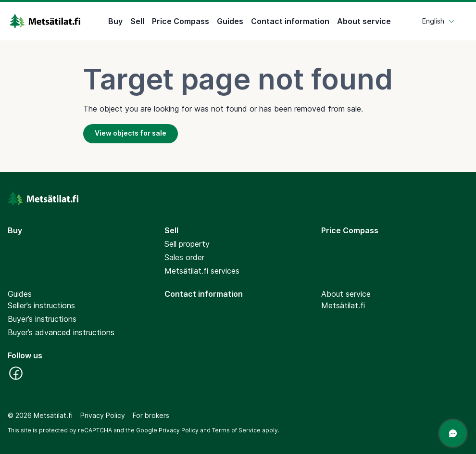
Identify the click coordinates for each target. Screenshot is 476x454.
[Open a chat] (453, 433)
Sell (137, 21)
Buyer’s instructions (42, 319)
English (438, 21)
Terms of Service (236, 430)
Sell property (187, 244)
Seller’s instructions (41, 305)
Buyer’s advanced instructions (61, 332)
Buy (115, 21)
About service (364, 21)
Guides (230, 21)
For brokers (151, 415)
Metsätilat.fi (343, 305)
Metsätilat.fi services (202, 271)
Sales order (184, 257)
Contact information (290, 21)
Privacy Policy (103, 415)
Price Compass (181, 21)
